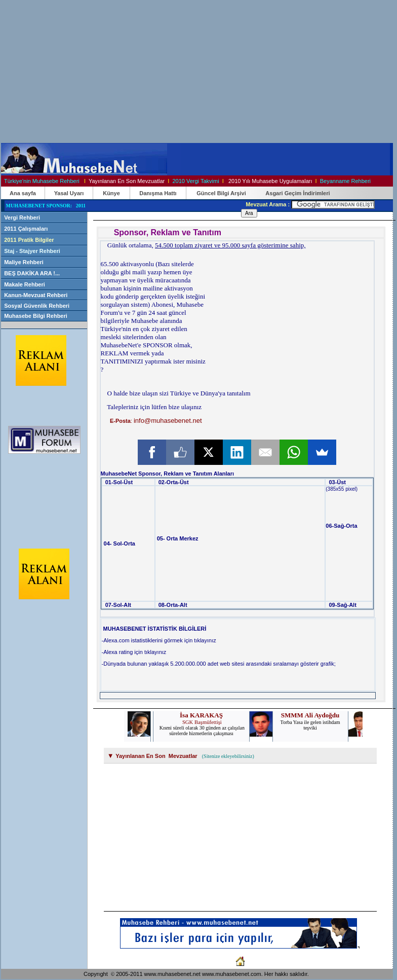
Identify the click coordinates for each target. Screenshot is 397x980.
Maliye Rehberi (24, 262)
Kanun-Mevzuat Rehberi (36, 295)
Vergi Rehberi (22, 217)
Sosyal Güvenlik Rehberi (37, 306)
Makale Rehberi (25, 284)
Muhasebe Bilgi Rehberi (36, 316)
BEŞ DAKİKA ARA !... (32, 273)
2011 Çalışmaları (26, 229)
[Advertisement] (162, 71)
